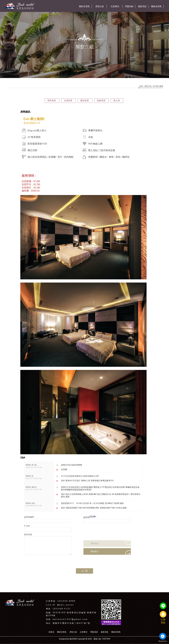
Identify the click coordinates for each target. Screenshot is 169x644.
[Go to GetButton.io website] (163, 641)
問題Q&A (94, 632)
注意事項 (84, 632)
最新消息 (105, 632)
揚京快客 (73, 639)
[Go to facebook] (163, 636)
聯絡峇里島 (116, 632)
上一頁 (84, 571)
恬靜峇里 (101, 101)
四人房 (117, 101)
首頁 (141, 86)
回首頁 (51, 632)
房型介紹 (148, 86)
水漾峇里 (68, 101)
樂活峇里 (85, 101)
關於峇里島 (62, 632)
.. (93, 639)
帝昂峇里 (52, 101)
